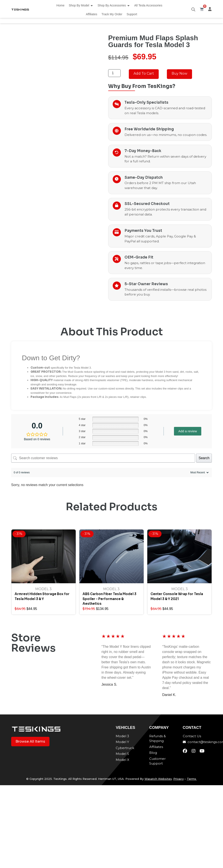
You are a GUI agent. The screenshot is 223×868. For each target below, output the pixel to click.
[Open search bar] (193, 9)
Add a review (188, 431)
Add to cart (144, 73)
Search (204, 458)
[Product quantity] (114, 73)
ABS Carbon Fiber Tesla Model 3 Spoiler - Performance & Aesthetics (109, 599)
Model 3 (43, 589)
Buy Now (180, 73)
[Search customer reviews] (103, 458)
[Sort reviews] (199, 472)
